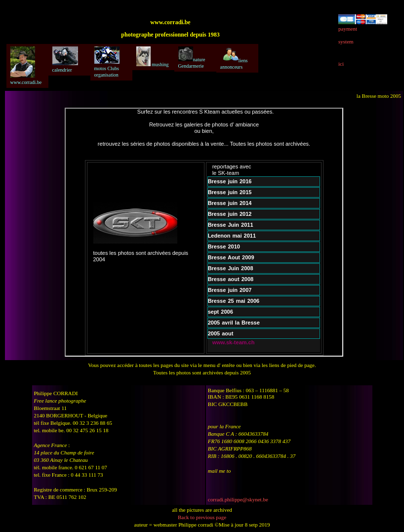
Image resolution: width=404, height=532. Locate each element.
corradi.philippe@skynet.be (238, 499)
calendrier (65, 60)
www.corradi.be (26, 66)
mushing (153, 57)
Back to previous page (202, 517)
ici (341, 64)
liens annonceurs (234, 58)
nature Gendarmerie (192, 58)
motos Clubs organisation (107, 62)
